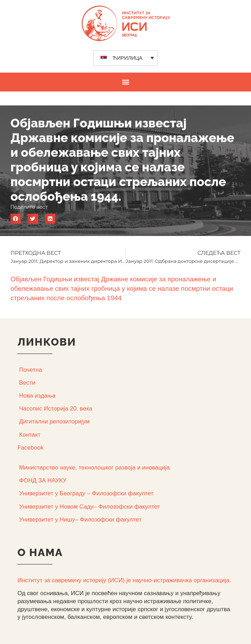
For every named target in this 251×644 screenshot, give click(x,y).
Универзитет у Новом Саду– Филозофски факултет (90, 507)
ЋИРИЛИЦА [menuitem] (127, 58)
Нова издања (37, 396)
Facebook (31, 448)
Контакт (30, 435)
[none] (125, 58)
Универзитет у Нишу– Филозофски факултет (80, 520)
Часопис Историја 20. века (56, 409)
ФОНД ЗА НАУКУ (43, 480)
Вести (27, 383)
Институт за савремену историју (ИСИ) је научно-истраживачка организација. (124, 580)
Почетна (31, 370)
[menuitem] (125, 58)
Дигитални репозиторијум (54, 421)
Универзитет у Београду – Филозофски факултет (86, 493)
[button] (125, 82)
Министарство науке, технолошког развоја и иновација (94, 468)
